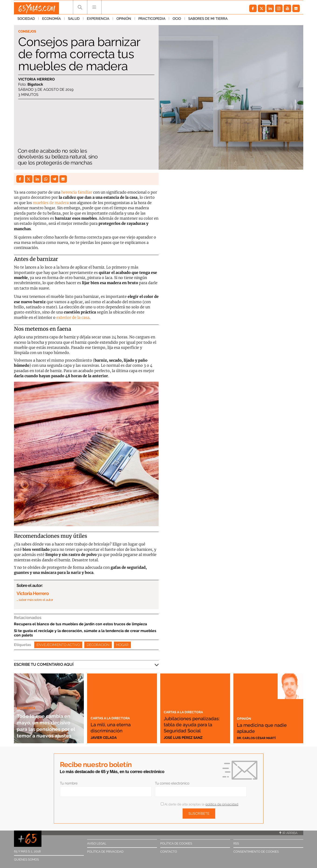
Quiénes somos (26, 860)
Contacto (169, 852)
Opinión (124, 21)
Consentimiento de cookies (256, 852)
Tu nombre (69, 783)
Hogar (122, 645)
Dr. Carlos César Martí (259, 738)
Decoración (98, 645)
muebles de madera (51, 203)
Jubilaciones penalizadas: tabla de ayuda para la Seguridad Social (193, 721)
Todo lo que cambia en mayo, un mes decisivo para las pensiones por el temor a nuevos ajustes (48, 719)
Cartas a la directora (114, 718)
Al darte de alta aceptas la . (200, 804)
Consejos (29, 32)
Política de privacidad (105, 852)
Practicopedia (152, 21)
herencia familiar (76, 192)
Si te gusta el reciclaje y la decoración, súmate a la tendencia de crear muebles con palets (85, 633)
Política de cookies (176, 843)
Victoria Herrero (36, 80)
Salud (74, 21)
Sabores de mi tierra (208, 21)
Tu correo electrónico (172, 783)
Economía (51, 21)
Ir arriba (288, 833)
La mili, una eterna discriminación (116, 727)
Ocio (177, 21)
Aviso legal (97, 843)
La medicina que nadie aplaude (260, 727)
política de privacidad (222, 804)
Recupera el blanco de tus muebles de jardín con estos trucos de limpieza (80, 624)
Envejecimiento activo (58, 645)
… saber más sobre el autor (35, 600)
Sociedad (26, 21)
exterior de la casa (73, 317)
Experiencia (98, 21)
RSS (236, 843)
